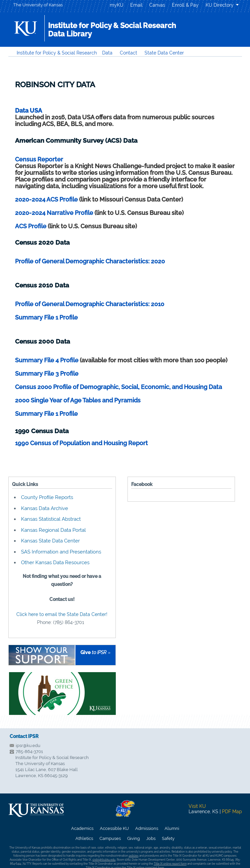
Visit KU (197, 806)
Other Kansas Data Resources (55, 563)
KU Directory (220, 5)
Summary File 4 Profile (47, 360)
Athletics (84, 838)
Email (136, 5)
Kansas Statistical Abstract (51, 519)
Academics (82, 828)
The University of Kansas (38, 5)
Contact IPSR (24, 736)
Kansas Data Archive (45, 508)
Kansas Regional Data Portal (53, 530)
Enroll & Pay (185, 5)
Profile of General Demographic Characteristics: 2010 (90, 304)
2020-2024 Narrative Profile (54, 213)
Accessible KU (114, 828)
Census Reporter (39, 159)
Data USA (29, 110)
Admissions (147, 828)
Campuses (110, 838)
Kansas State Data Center (50, 541)
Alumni (172, 828)
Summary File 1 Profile (46, 317)
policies (134, 856)
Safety (168, 838)
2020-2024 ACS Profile (46, 199)
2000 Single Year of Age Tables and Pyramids (78, 400)
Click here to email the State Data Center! (62, 614)
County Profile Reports (47, 497)
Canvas (157, 5)
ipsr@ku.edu (28, 746)
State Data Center (164, 53)
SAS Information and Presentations (61, 552)
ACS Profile (31, 226)
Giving (134, 838)
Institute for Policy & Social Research (57, 53)
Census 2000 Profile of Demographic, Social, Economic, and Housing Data (118, 387)
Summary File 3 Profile (47, 374)
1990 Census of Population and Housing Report (81, 443)
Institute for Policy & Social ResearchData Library (112, 30)
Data (107, 53)
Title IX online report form (170, 864)
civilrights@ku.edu (104, 860)
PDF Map (232, 812)
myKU (117, 5)
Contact (129, 53)
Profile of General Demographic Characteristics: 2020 (90, 261)
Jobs (151, 838)
